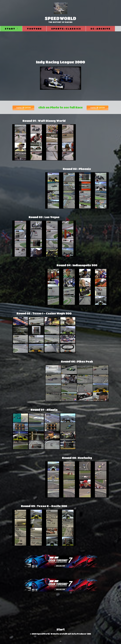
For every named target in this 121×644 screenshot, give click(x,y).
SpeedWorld (61, 18)
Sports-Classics (66, 29)
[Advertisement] (60, 43)
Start (10, 29)
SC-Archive (101, 29)
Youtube (34, 29)
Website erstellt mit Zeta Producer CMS (71, 634)
